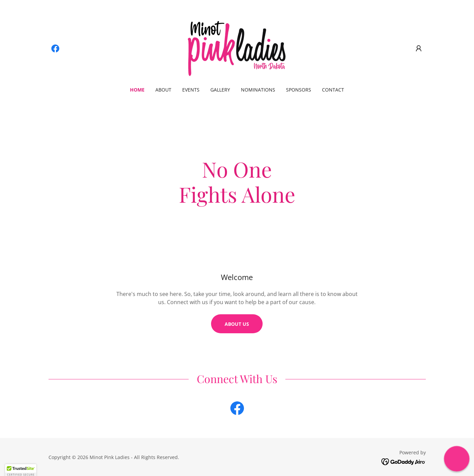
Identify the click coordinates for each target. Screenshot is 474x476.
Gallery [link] (220, 90)
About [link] (163, 90)
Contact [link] (333, 90)
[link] (55, 48)
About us (237, 324)
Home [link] (137, 90)
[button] (419, 48)
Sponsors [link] (299, 90)
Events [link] (191, 90)
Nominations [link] (258, 90)
